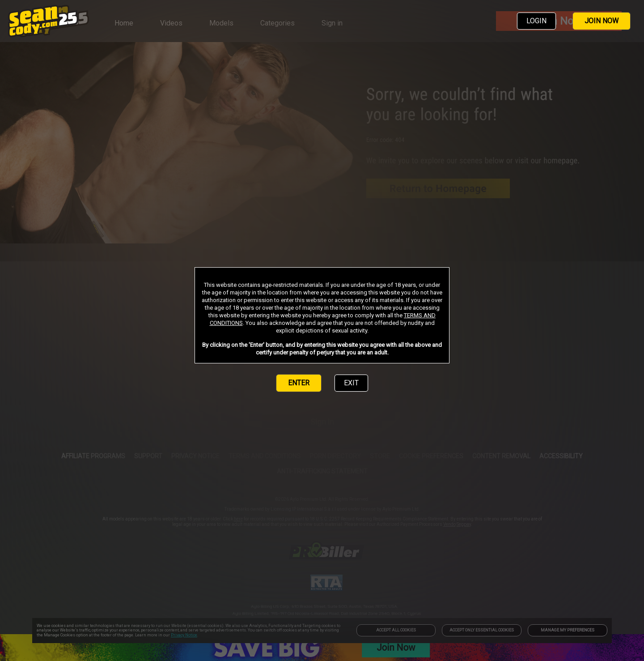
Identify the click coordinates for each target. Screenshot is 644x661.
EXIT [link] (351, 383)
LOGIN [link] (536, 21)
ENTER (299, 383)
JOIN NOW (602, 21)
